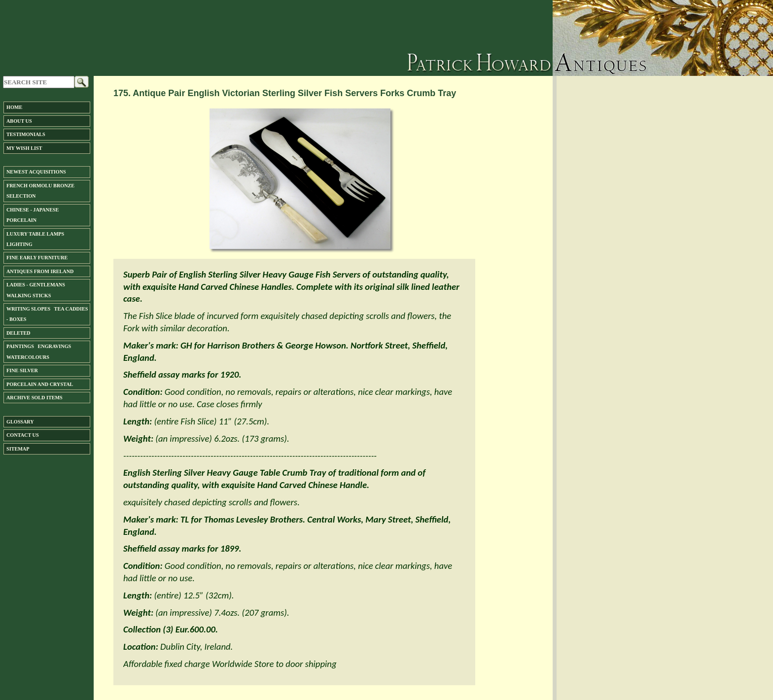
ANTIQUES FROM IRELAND (40, 271)
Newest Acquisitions (36, 172)
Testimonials (26, 134)
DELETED (18, 333)
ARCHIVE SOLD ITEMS (35, 398)
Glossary (20, 422)
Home (14, 107)
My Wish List (24, 148)
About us (19, 121)
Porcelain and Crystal (40, 384)
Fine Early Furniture (37, 258)
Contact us (23, 435)
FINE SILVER (22, 370)
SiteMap (18, 449)
